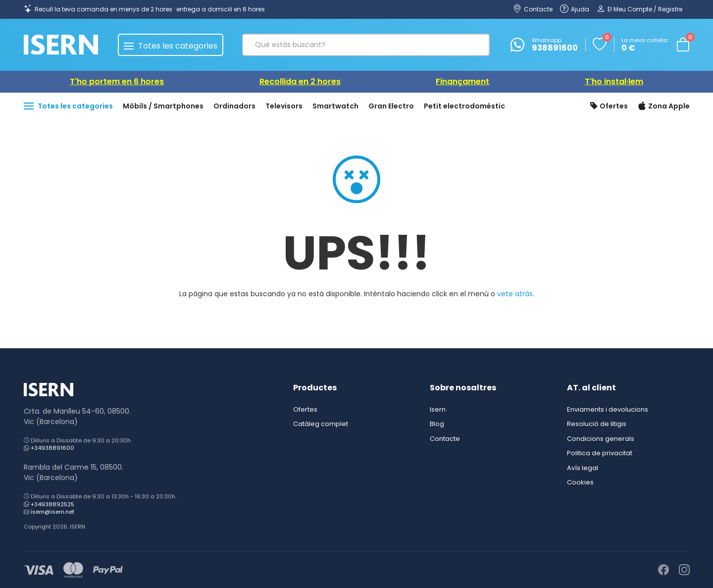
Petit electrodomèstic (464, 106)
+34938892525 (52, 504)
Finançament (462, 81)
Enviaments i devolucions (608, 409)
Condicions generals (601, 439)
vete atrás (515, 294)
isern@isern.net (52, 512)
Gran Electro (391, 106)
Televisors (284, 106)
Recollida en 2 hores (300, 81)
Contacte (445, 439)
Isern (438, 409)
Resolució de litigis (597, 424)
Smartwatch (335, 106)
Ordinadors (234, 106)
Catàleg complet (321, 424)
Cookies (580, 482)
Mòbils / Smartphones (163, 106)
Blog (437, 424)
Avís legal (583, 468)
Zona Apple (664, 107)
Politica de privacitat (600, 453)
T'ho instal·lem (614, 81)
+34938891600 (52, 448)
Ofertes (609, 107)
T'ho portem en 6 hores (117, 81)
